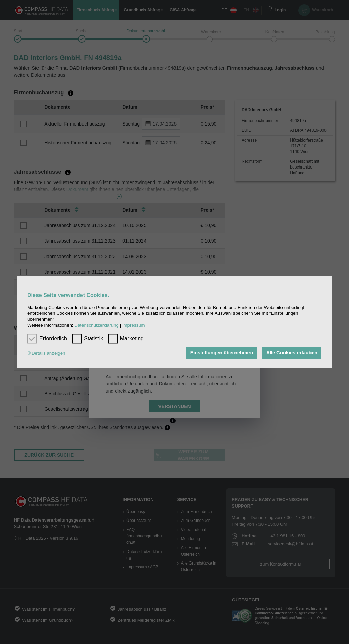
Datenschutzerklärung (96, 325)
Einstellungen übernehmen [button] (221, 353)
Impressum (134, 325)
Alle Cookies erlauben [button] (291, 353)
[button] (48, 353)
